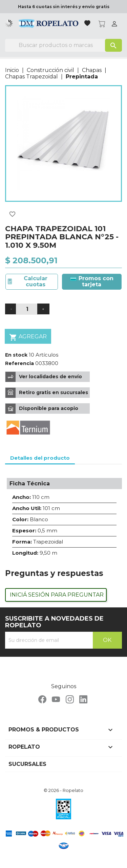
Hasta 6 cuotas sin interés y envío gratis (64, 7)
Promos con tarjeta (92, 281)
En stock (16, 355)
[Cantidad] (27, 309)
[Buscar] (63, 45)
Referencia (19, 363)
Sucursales (27, 764)
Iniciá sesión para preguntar (57, 595)
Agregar (28, 337)
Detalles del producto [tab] (40, 458)
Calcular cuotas (36, 281)
